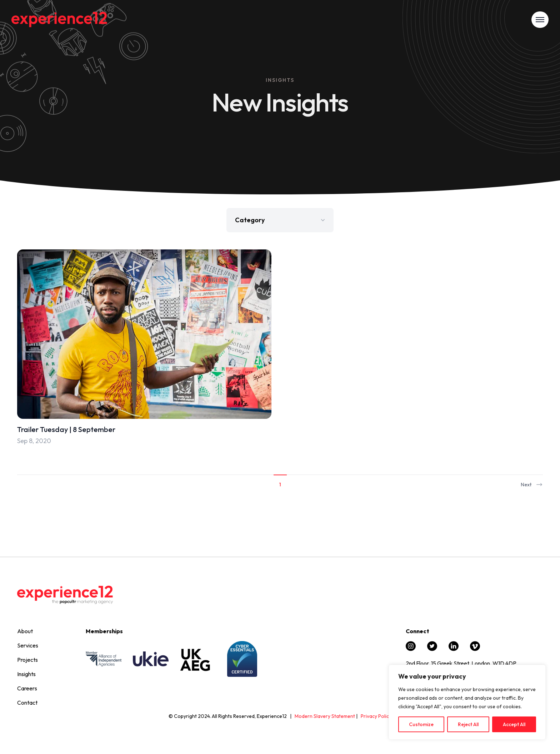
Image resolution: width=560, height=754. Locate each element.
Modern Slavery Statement (325, 716)
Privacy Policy (376, 716)
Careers (27, 688)
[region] (467, 702)
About (25, 631)
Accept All (514, 724)
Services (28, 645)
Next (532, 485)
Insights (26, 674)
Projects (27, 660)
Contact (27, 703)
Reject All (468, 724)
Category (281, 220)
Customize (421, 724)
